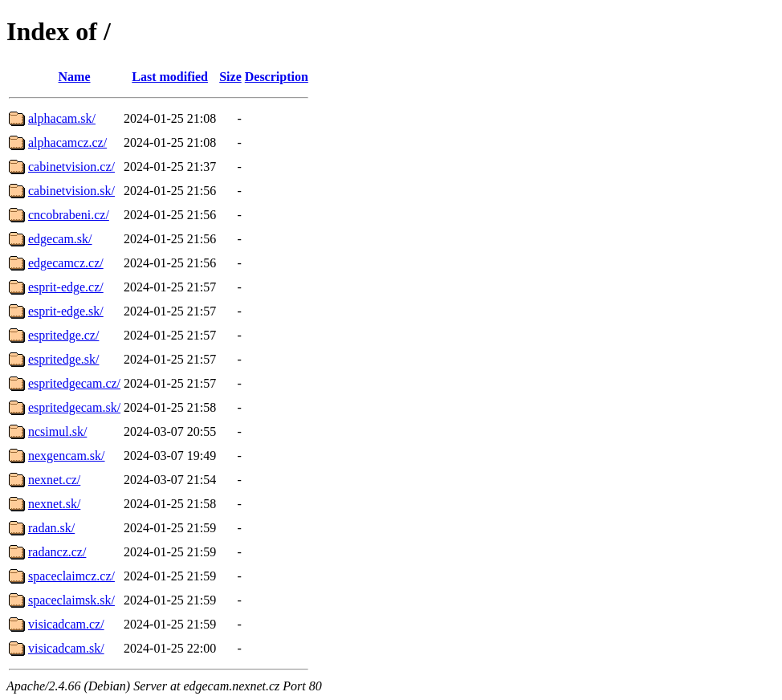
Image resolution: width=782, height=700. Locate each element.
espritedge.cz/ (63, 335)
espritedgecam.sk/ (74, 407)
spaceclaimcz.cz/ (71, 576)
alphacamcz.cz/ (67, 142)
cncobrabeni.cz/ (69, 215)
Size (230, 77)
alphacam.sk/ (62, 118)
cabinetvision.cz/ (71, 167)
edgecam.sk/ (60, 239)
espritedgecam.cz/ (74, 383)
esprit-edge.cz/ (66, 287)
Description (277, 77)
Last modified (170, 77)
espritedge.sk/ (63, 359)
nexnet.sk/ (54, 504)
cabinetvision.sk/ (71, 191)
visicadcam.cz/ (66, 624)
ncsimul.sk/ (57, 431)
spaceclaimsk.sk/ (71, 600)
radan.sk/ (51, 528)
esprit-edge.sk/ (66, 311)
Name (75, 77)
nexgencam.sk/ (67, 456)
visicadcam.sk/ (66, 648)
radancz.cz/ (57, 552)
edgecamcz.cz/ (66, 263)
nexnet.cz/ (54, 480)
